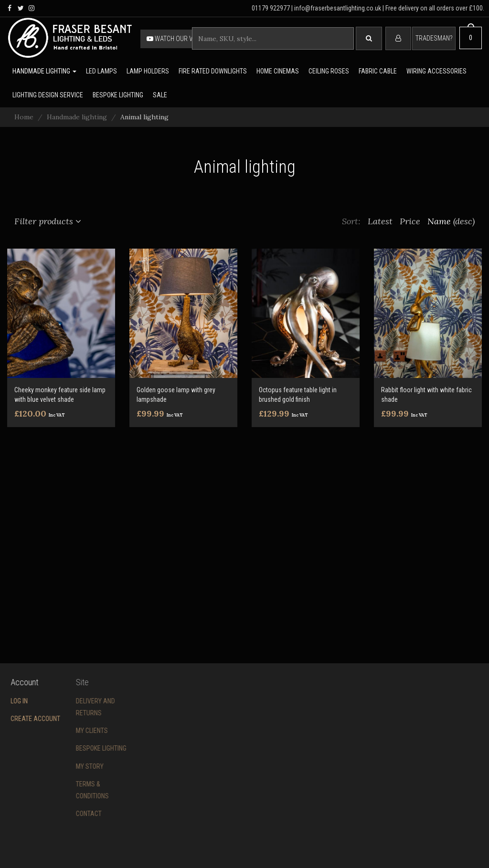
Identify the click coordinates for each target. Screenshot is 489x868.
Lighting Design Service (48, 95)
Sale (160, 95)
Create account (25, 719)
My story (65, 766)
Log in (9, 701)
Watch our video (176, 39)
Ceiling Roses (329, 71)
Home (24, 117)
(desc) (464, 221)
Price (410, 221)
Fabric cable (378, 71)
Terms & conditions (68, 790)
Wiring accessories (436, 71)
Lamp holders (148, 71)
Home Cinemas (278, 71)
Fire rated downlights (213, 71)
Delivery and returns (71, 707)
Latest (380, 221)
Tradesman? (434, 38)
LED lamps (101, 71)
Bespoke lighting (118, 95)
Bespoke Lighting (77, 748)
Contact (64, 814)
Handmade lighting (44, 71)
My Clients (68, 731)
